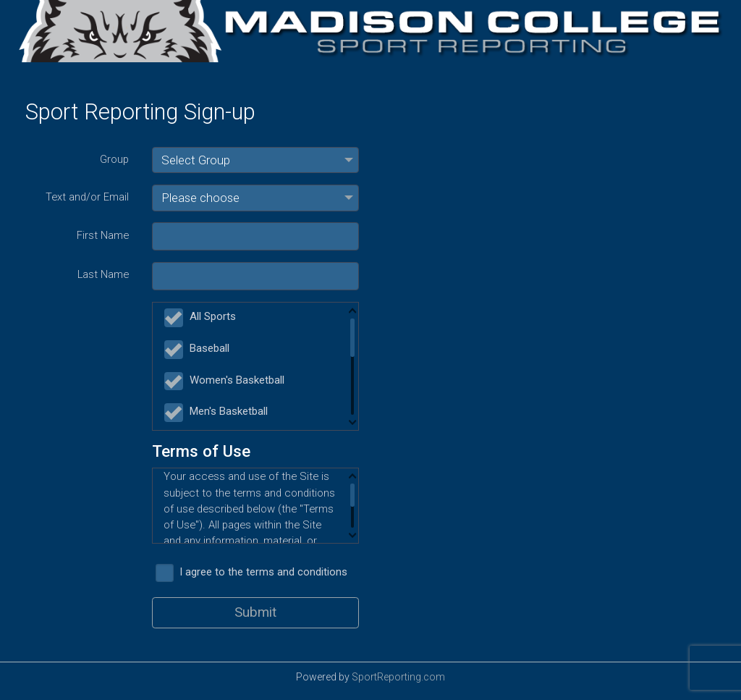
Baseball (200, 349)
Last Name (103, 274)
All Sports (203, 317)
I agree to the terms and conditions (254, 572)
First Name (103, 235)
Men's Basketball (219, 412)
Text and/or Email (87, 197)
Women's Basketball (227, 380)
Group (114, 159)
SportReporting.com (398, 677)
